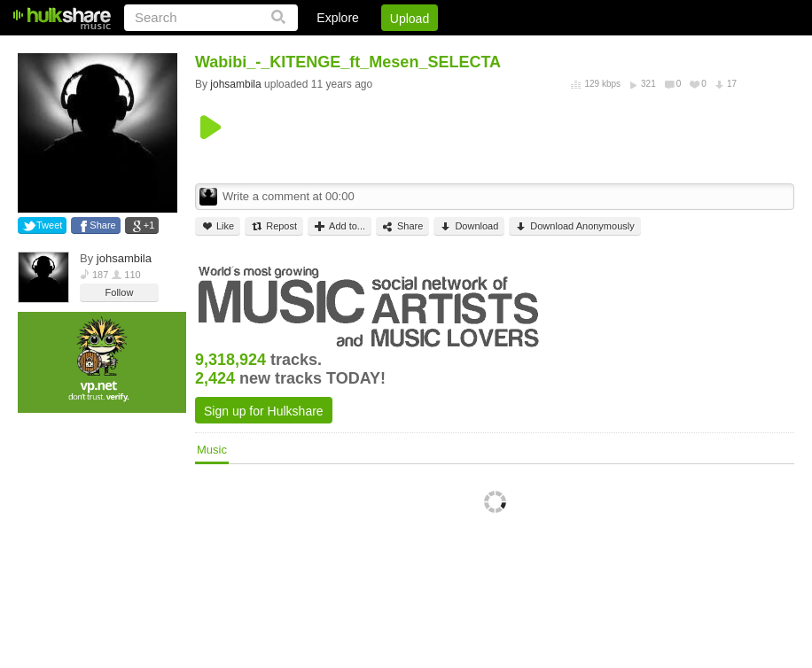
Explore (337, 18)
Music (212, 450)
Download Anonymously (574, 226)
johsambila (124, 258)
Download (469, 226)
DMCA (612, 49)
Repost (274, 226)
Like (218, 226)
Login (428, 49)
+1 (149, 225)
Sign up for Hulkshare (264, 411)
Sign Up (492, 49)
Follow (120, 292)
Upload (410, 19)
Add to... (340, 226)
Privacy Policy (695, 49)
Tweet (49, 225)
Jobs (554, 49)
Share (102, 225)
